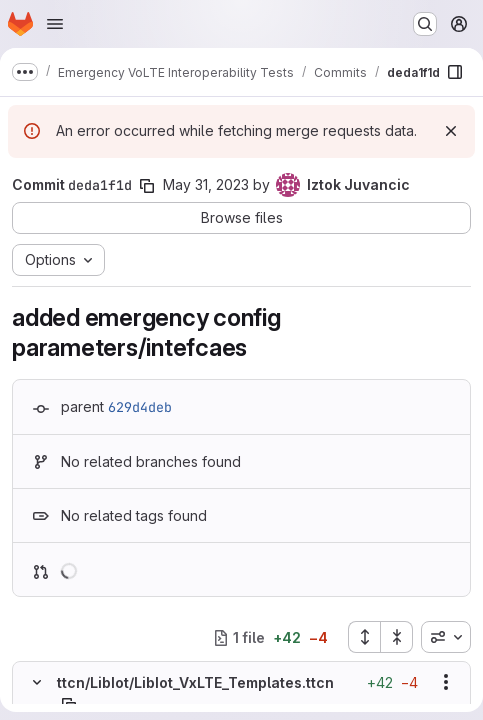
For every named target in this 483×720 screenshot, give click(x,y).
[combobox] (446, 637)
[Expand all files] (364, 637)
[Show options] (446, 682)
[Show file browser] (455, 72)
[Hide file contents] (37, 682)
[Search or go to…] (425, 24)
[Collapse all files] (397, 637)
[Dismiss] (451, 131)
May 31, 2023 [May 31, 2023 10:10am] (206, 184)
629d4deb (140, 407)
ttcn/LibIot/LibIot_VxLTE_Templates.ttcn (195, 682)
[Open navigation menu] (55, 24)
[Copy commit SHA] (147, 186)
